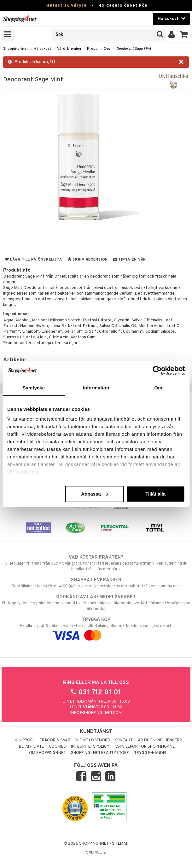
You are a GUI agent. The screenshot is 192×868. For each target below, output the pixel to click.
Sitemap (120, 844)
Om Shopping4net (47, 753)
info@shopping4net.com (96, 713)
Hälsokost (42, 49)
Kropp (92, 49)
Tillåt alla (155, 494)
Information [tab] (96, 388)
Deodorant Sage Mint (134, 49)
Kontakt (124, 740)
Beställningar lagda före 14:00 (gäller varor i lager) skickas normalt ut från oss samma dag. (96, 583)
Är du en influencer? (160, 740)
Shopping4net (15, 49)
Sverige (96, 853)
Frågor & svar (55, 740)
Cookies (57, 747)
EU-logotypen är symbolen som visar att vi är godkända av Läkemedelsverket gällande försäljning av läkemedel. (96, 603)
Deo (107, 49)
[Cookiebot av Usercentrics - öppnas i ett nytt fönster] (157, 371)
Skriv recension (88, 260)
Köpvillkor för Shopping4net (146, 747)
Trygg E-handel (151, 753)
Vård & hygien (69, 49)
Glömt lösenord (92, 740)
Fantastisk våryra (66, 6)
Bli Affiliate (31, 747)
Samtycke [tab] (34, 388)
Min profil (25, 740)
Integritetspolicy (90, 747)
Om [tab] (158, 388)
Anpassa (95, 494)
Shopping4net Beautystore (100, 753)
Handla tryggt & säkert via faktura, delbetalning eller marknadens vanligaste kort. (96, 628)
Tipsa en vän (130, 260)
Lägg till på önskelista (34, 260)
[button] (184, 35)
